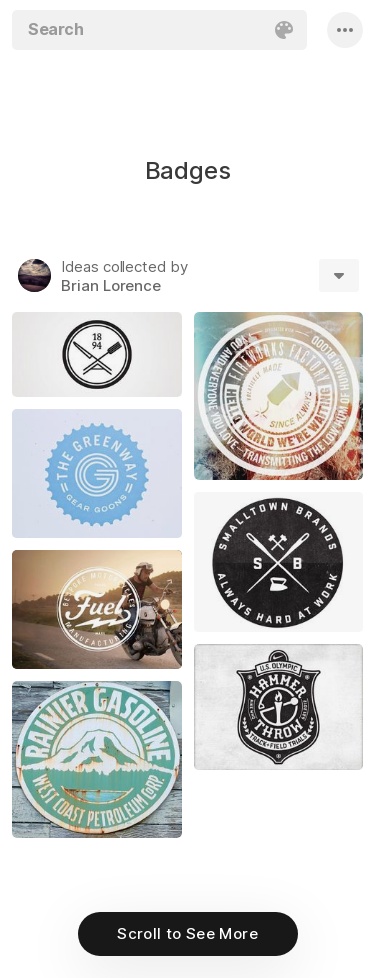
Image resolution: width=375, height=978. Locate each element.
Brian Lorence (111, 285)
